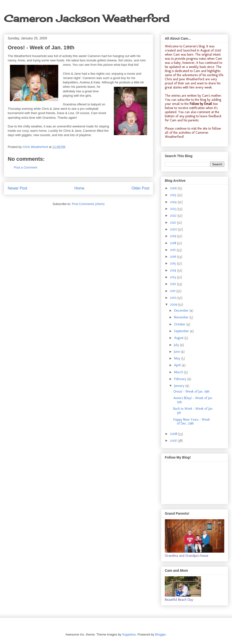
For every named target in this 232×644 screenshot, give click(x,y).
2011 (173, 291)
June (177, 352)
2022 (174, 216)
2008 (174, 434)
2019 (174, 236)
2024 (174, 202)
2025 (174, 195)
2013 (174, 277)
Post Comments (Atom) (88, 204)
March (179, 372)
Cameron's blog (194, 46)
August (179, 338)
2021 (174, 223)
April (178, 365)
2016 (174, 257)
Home (80, 188)
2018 (174, 243)
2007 (174, 441)
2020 (174, 229)
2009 (174, 304)
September (182, 331)
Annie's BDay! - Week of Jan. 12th (193, 400)
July (177, 345)
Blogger (160, 634)
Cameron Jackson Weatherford (87, 18)
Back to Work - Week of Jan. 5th (193, 411)
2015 (174, 263)
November (182, 317)
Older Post (140, 188)
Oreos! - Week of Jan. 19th (191, 392)
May (178, 358)
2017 (173, 250)
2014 (174, 270)
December (182, 311)
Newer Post (18, 188)
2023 (174, 209)
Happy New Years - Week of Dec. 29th (192, 422)
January (180, 386)
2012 (174, 284)
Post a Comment (25, 167)
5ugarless (129, 634)
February (181, 379)
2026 (174, 188)
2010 (174, 298)
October (180, 324)
